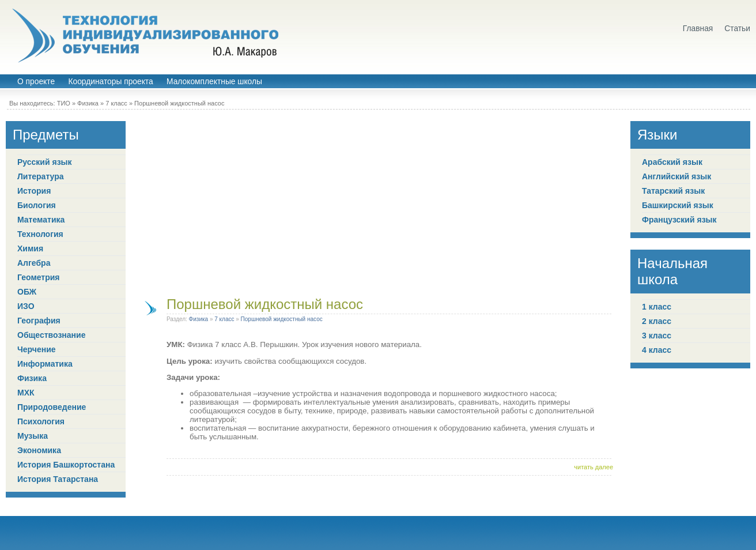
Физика (88, 103)
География (39, 321)
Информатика (45, 364)
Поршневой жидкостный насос (179, 103)
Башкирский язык (678, 205)
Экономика (39, 450)
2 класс (657, 321)
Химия (30, 248)
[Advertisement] (378, 202)
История (34, 191)
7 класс (116, 103)
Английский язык (676, 176)
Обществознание (51, 335)
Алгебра (34, 263)
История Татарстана (58, 479)
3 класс (657, 336)
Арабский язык (672, 162)
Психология (41, 421)
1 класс (657, 307)
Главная (698, 29)
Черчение (37, 349)
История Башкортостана (66, 465)
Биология (37, 205)
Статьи (737, 29)
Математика (41, 220)
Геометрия (39, 277)
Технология (40, 234)
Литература (41, 176)
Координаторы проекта (110, 82)
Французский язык (679, 220)
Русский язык (45, 162)
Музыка (33, 436)
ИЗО (26, 306)
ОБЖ (27, 292)
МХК (26, 393)
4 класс (657, 350)
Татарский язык (673, 191)
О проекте (36, 82)
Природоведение (52, 407)
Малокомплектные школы (214, 82)
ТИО (64, 103)
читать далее (594, 467)
